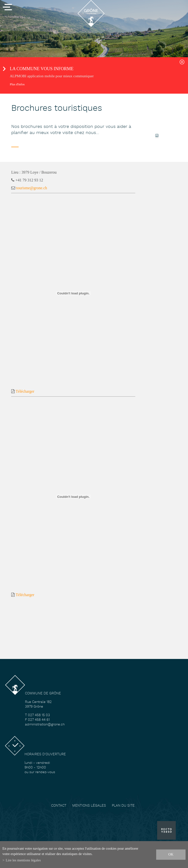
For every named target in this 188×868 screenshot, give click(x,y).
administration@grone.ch (45, 725)
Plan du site (123, 806)
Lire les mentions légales (23, 860)
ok (171, 854)
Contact (59, 806)
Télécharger (25, 391)
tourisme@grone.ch (32, 188)
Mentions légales (89, 806)
